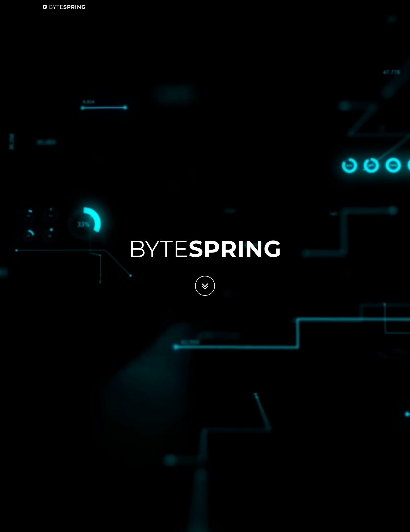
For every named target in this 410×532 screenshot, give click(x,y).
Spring (64, 13)
